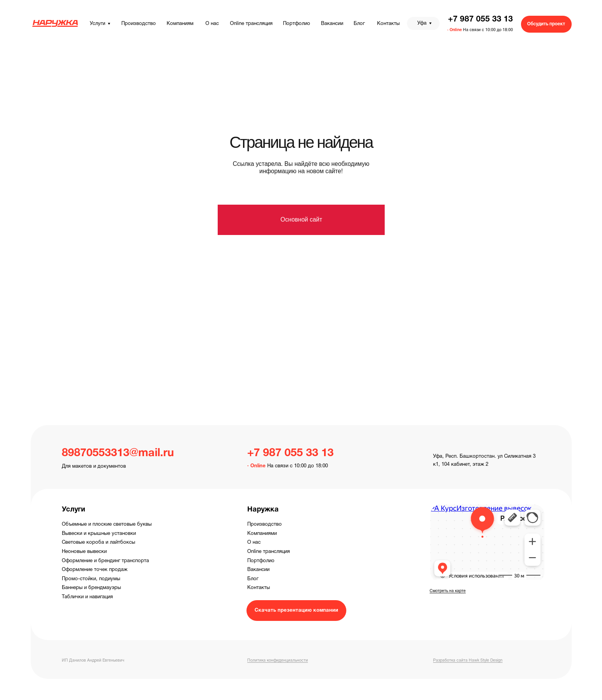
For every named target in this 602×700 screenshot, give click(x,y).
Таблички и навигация (87, 597)
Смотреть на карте (448, 591)
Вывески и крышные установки (99, 534)
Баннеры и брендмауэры (91, 588)
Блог (253, 579)
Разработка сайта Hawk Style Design (468, 661)
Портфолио (261, 561)
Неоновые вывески (84, 552)
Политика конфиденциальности (278, 661)
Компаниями (262, 534)
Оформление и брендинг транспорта (105, 561)
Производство (265, 525)
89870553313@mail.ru (118, 453)
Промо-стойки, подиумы (91, 579)
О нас (254, 543)
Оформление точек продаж (95, 570)
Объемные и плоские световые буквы (107, 525)
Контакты (259, 588)
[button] (546, 24)
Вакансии (258, 570)
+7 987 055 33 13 (480, 19)
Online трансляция (269, 552)
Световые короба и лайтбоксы (98, 543)
